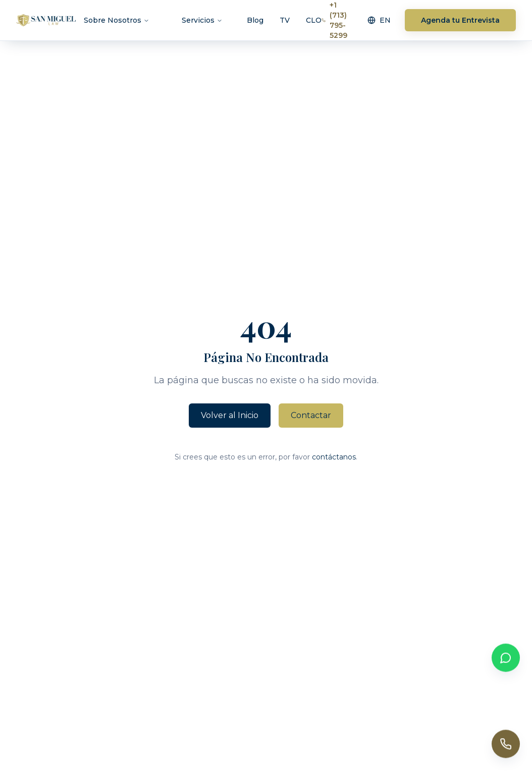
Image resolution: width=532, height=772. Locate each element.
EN (379, 20)
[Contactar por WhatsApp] (506, 658)
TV (285, 20)
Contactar (311, 415)
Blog (255, 20)
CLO (314, 20)
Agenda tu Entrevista (460, 20)
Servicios (202, 20)
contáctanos (334, 457)
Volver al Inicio (230, 415)
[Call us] (506, 745)
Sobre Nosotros (117, 20)
